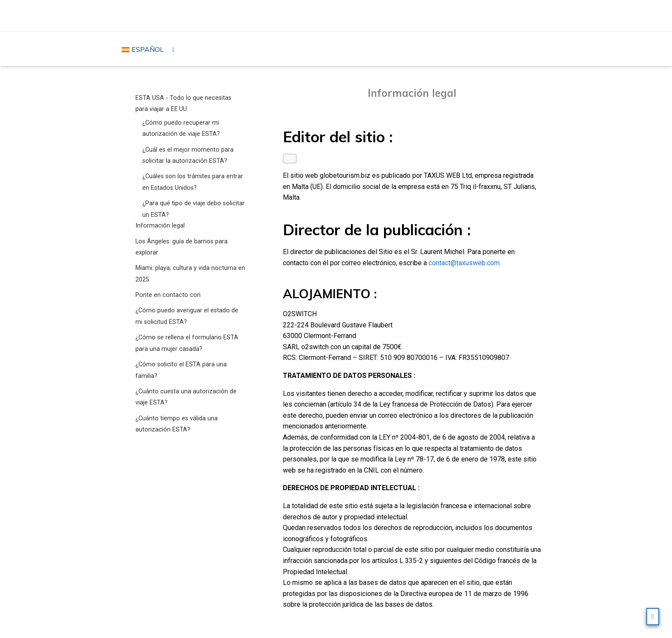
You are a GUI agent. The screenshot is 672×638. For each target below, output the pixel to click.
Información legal (160, 226)
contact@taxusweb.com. (465, 263)
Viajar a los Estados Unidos (338, 15)
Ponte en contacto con (168, 295)
